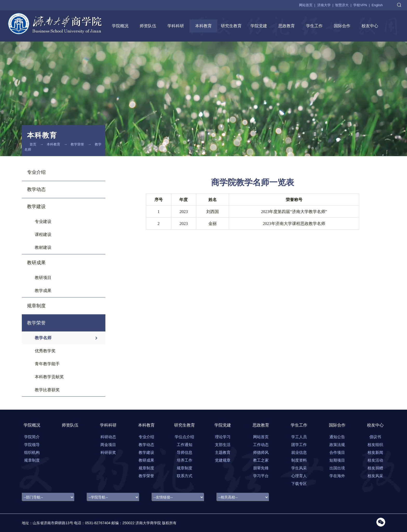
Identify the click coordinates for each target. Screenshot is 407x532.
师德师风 (261, 452)
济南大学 (324, 5)
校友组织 (375, 445)
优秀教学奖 (45, 351)
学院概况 (120, 26)
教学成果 (43, 291)
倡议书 (375, 437)
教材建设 (43, 247)
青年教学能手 (47, 364)
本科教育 (203, 26)
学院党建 (259, 26)
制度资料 (299, 460)
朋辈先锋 (261, 468)
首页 (33, 144)
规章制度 (36, 306)
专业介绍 (36, 172)
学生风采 (299, 468)
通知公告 (337, 437)
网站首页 (306, 5)
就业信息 (299, 452)
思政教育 (287, 26)
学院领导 (32, 445)
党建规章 (223, 460)
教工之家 (261, 460)
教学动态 (36, 189)
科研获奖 (108, 452)
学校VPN (360, 5)
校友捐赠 (375, 468)
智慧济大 (342, 5)
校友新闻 (375, 452)
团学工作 (299, 445)
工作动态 (261, 445)
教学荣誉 (77, 144)
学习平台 (261, 476)
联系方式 (185, 476)
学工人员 (299, 437)
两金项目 (108, 445)
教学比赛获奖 (47, 390)
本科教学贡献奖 (49, 377)
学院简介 (32, 437)
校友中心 (370, 26)
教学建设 (36, 207)
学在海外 (337, 476)
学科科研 (176, 26)
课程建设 (43, 234)
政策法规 (337, 445)
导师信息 (185, 452)
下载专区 (299, 484)
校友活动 (375, 460)
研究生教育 (231, 26)
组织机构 (32, 452)
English (377, 5)
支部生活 (223, 445)
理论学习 (223, 437)
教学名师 (43, 338)
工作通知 (185, 445)
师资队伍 (148, 26)
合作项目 (337, 452)
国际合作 (342, 26)
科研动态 (108, 437)
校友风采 (375, 476)
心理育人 (299, 476)
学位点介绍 (184, 437)
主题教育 (223, 452)
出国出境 (337, 468)
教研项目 (43, 278)
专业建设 (43, 221)
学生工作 (314, 26)
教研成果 (36, 263)
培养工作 (185, 460)
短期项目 (337, 460)
